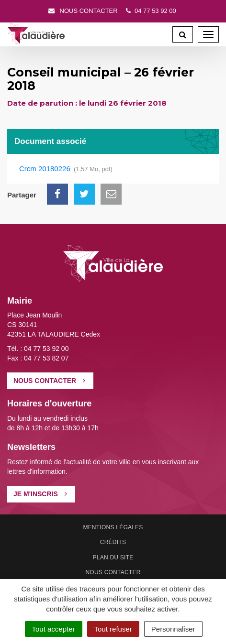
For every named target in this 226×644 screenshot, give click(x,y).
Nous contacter (82, 11)
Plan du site (113, 557)
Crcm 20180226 (66, 169)
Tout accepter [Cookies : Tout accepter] (54, 629)
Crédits (113, 542)
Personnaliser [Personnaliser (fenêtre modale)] (173, 629)
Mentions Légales (113, 527)
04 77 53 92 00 (150, 11)
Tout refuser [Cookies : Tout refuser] (113, 629)
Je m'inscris (40, 494)
